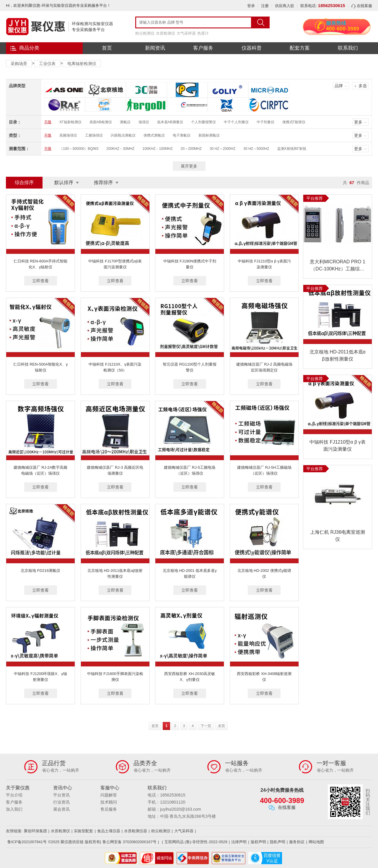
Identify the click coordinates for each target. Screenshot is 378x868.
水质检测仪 (166, 33)
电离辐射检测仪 (82, 64)
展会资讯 (61, 809)
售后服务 (109, 809)
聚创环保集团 (35, 831)
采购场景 (19, 64)
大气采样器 (186, 33)
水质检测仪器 (136, 831)
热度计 (203, 33)
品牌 (339, 86)
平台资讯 (61, 795)
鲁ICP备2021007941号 (27, 842)
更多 (358, 122)
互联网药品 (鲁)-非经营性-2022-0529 (196, 842)
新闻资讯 (155, 48)
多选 (363, 86)
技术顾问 (109, 802)
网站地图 (316, 842)
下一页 (206, 726)
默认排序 (64, 182)
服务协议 (297, 842)
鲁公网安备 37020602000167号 (129, 842)
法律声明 (239, 842)
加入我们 (14, 809)
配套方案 (300, 48)
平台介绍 (14, 795)
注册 (265, 6)
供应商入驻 (285, 6)
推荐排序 (103, 182)
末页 (221, 726)
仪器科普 (252, 48)
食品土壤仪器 (109, 831)
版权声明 (258, 842)
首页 (107, 48)
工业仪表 (47, 64)
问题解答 (109, 795)
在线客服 (362, 6)
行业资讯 (61, 802)
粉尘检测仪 (145, 33)
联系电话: (323, 6)
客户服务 (203, 48)
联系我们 (348, 48)
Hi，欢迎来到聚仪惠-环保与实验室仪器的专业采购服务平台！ (58, 5)
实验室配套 (83, 831)
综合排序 (24, 182)
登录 (251, 6)
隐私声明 (278, 842)
